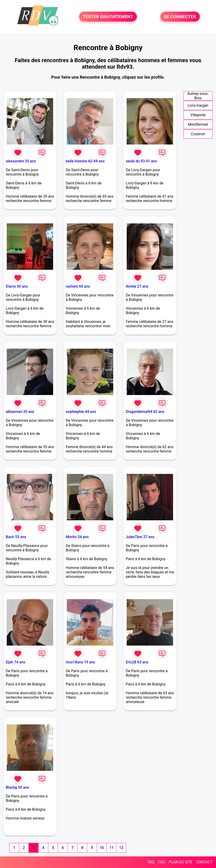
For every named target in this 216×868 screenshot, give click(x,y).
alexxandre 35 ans (21, 161)
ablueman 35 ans (20, 412)
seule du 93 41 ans (141, 161)
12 (121, 848)
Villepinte (198, 115)
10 (102, 848)
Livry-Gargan (198, 105)
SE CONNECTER (180, 17)
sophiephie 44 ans (81, 412)
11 (111, 848)
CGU (162, 862)
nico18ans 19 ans (81, 662)
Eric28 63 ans (137, 662)
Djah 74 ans (16, 662)
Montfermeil (198, 124)
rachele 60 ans (78, 286)
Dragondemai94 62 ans (145, 412)
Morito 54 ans (77, 537)
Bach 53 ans (16, 537)
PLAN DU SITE (181, 862)
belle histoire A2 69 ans (85, 161)
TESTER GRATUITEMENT (108, 17)
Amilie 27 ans (137, 286)
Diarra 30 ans (17, 286)
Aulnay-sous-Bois (198, 96)
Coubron (198, 134)
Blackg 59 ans (17, 787)
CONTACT (204, 862)
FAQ (151, 862)
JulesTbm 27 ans (140, 537)
